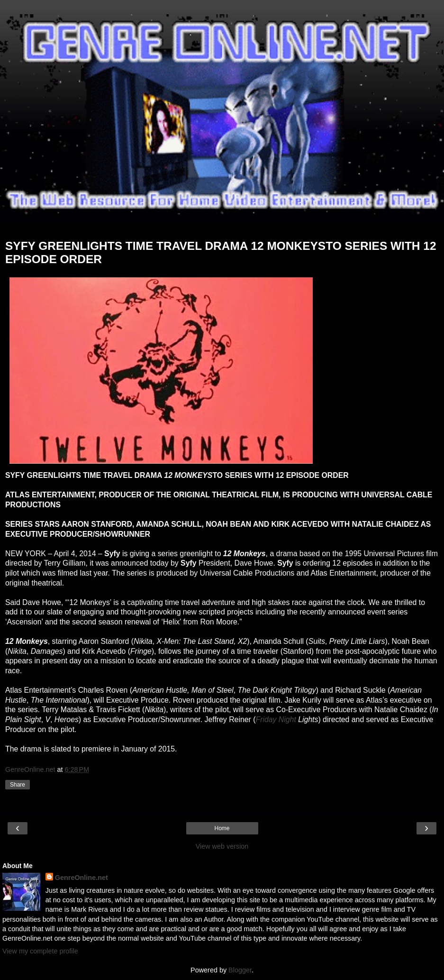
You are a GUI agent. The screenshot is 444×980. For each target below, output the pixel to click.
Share (18, 785)
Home (222, 828)
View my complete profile (40, 951)
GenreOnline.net (82, 878)
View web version (222, 846)
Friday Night (276, 719)
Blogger (240, 970)
